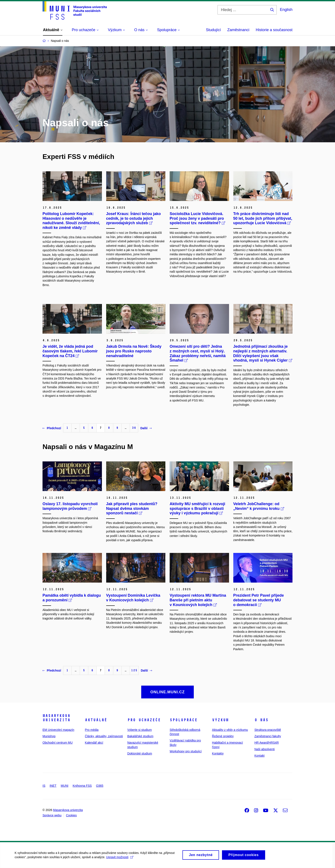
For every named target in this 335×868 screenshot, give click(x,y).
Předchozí (52, 428)
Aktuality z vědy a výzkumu (230, 730)
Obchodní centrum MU (58, 743)
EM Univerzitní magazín (58, 730)
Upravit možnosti (120, 859)
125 (134, 670)
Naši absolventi (265, 749)
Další (146, 428)
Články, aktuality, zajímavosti (104, 736)
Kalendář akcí (94, 743)
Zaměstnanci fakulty (268, 736)
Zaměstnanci (238, 30)
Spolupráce (184, 720)
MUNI (65, 786)
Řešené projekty (223, 736)
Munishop (49, 736)
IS (44, 786)
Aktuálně (96, 720)
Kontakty (218, 753)
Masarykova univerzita (56, 718)
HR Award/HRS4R (267, 743)
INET (53, 786)
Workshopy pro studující (186, 751)
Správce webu (52, 815)
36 (134, 428)
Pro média (92, 730)
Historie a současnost (274, 30)
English (286, 10)
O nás (261, 720)
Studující (213, 30)
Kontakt (259, 756)
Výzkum (220, 720)
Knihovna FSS (82, 786)
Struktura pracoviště (268, 730)
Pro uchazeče (144, 720)
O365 (100, 786)
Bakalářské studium (140, 736)
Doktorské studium (140, 753)
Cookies (71, 815)
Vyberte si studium (140, 730)
